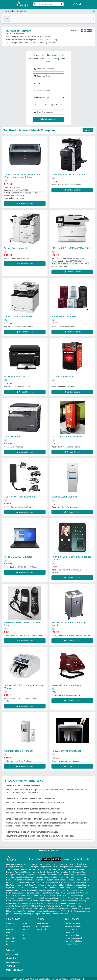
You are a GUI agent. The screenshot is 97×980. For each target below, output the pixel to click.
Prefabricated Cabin (49, 876)
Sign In (78, 4)
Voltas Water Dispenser (64, 315)
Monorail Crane (12, 889)
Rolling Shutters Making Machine (19, 902)
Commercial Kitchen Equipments (26, 894)
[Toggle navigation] (92, 18)
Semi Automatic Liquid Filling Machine (41, 900)
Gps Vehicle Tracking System (19, 496)
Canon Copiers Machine (17, 247)
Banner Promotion (73, 931)
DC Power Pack (29, 881)
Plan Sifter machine (48, 894)
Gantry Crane (70, 887)
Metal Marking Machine (51, 892)
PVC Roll (81, 892)
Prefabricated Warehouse (24, 879)
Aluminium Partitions (73, 866)
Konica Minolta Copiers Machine (68, 173)
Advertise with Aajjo (73, 925)
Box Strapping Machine (26, 868)
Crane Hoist (82, 887)
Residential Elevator (23, 871)
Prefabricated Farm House (36, 874)
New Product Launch (74, 937)
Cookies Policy (42, 922)
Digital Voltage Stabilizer (16, 887)
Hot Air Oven (17, 881)
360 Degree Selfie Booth (41, 913)
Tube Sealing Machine (34, 866)
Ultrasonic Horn (63, 894)
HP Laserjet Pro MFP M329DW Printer (72, 247)
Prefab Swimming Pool (55, 905)
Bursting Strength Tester (41, 889)
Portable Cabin (50, 863)
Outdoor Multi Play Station (67, 863)
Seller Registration (73, 922)
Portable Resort (69, 874)
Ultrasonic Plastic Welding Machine (20, 897)
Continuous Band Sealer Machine (67, 897)
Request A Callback (48, 850)
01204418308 (12, 953)
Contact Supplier (25, 202)
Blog (8, 934)
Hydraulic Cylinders (44, 881)
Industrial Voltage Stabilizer (79, 884)
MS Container (34, 876)
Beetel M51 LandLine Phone (66, 684)
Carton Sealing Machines (46, 868)
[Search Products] (35, 4)
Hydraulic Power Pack (62, 881)
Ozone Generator (14, 913)
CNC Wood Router (79, 881)
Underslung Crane (57, 887)
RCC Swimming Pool (38, 907)
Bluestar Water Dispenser (65, 496)
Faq (93, 10)
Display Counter (64, 868)
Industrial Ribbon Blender (54, 866)
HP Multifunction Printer (16, 375)
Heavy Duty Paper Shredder (66, 750)
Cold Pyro (26, 913)
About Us (10, 922)
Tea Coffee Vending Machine (67, 436)
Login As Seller (71, 943)
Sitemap (10, 925)
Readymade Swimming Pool (59, 907)
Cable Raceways (77, 894)
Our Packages (71, 928)
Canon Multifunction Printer (18, 315)
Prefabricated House (43, 879)
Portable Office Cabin (66, 876)
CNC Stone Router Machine (35, 884)
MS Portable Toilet (55, 874)
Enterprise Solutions (73, 940)
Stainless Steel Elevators (71, 871)
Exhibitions (11, 940)
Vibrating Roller (18, 866)
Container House (75, 879)
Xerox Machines (12, 436)
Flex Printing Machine (15, 884)
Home (5, 10)
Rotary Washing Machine (57, 884)
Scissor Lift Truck (53, 871)
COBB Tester (25, 889)
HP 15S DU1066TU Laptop (18, 556)
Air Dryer (61, 900)
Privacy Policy (42, 928)
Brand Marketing (72, 934)
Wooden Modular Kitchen (75, 900)
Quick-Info (11, 937)
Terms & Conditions (44, 925)
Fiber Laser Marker (33, 892)
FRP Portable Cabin (20, 876)
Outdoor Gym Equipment (81, 907)
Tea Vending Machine (63, 375)
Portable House (18, 874)
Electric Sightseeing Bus (17, 910)
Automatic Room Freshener (18, 750)
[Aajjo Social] (75, 858)
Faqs (8, 943)
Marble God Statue (68, 892)
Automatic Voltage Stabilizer (37, 887)
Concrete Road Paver (60, 913)
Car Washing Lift (40, 902)
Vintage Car (41, 910)
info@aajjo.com (13, 961)
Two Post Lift (52, 902)
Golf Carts (31, 910)
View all (88, 129)
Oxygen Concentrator (82, 910)
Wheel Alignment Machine (69, 902)
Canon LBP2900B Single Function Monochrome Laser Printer (22, 175)
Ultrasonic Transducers (44, 897)
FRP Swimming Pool (73, 905)
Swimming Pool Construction (17, 907)
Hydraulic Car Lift (38, 871)
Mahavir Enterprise (18, 10)
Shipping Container (60, 879)
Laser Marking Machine (33, 863)
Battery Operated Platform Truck (60, 910)
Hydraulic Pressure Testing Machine (65, 889)
